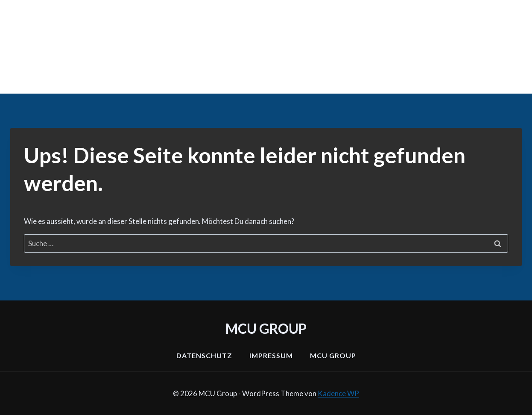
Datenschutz (204, 355)
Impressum (271, 355)
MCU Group (333, 355)
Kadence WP (338, 393)
